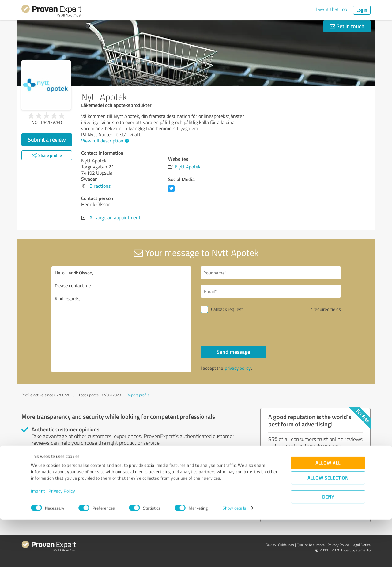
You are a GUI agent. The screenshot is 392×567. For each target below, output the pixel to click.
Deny (328, 544)
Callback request (227, 309)
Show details (234, 556)
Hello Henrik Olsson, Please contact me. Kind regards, (122, 319)
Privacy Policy (62, 538)
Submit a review (47, 139)
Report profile (138, 395)
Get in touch (347, 26)
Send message (233, 352)
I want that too (331, 9)
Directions (100, 186)
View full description (104, 141)
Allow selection (328, 525)
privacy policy (238, 368)
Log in (362, 10)
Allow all (328, 510)
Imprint (38, 538)
